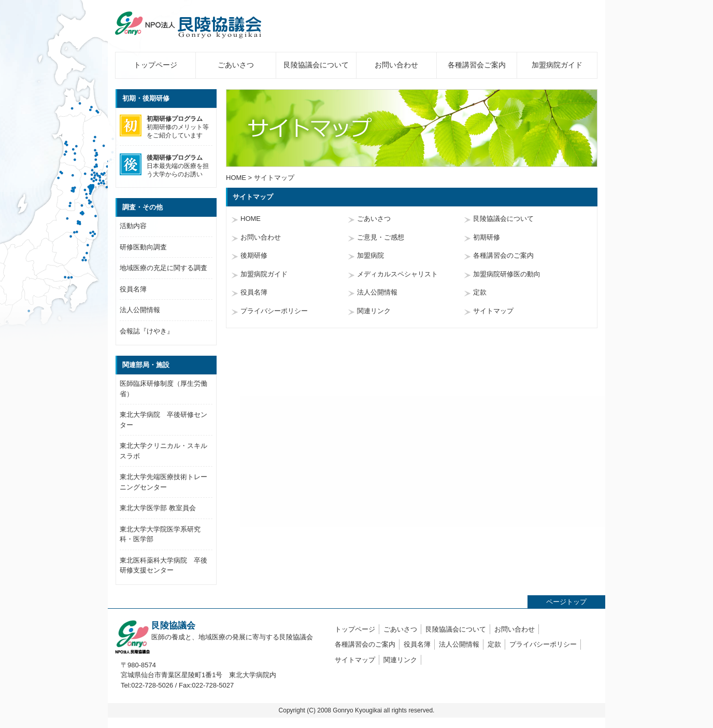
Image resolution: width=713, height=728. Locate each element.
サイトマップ (493, 311)
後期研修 (254, 255)
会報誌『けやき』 (147, 331)
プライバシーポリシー (274, 311)
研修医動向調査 (143, 247)
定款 (480, 292)
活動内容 (133, 226)
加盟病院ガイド (557, 65)
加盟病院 (370, 255)
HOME (236, 178)
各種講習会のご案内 (503, 255)
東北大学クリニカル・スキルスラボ (163, 451)
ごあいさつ (236, 65)
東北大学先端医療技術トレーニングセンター (163, 482)
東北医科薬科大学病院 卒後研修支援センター (163, 565)
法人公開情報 (377, 292)
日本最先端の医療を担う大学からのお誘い (164, 166)
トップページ (155, 65)
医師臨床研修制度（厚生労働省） (163, 389)
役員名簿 (254, 292)
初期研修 (487, 237)
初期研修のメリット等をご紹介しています (164, 127)
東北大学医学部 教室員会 (158, 508)
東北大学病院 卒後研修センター (163, 420)
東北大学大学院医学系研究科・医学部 (160, 534)
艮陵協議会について (316, 65)
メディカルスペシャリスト (397, 274)
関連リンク (374, 311)
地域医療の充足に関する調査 (163, 268)
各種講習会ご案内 (477, 65)
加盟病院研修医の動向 (507, 274)
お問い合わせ (396, 65)
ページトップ (566, 602)
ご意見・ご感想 (381, 237)
